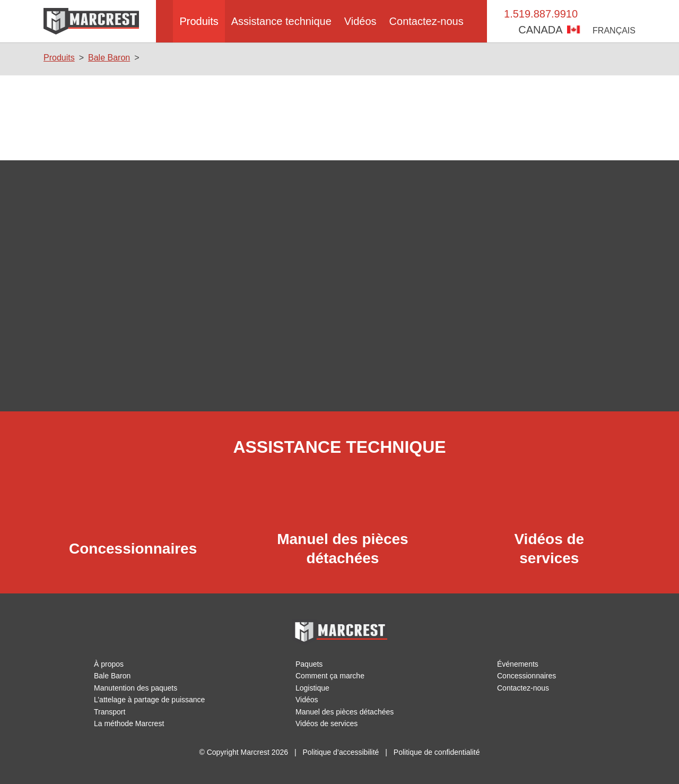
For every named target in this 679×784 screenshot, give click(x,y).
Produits (195, 21)
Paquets (310, 664)
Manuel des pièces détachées (345, 712)
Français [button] (616, 31)
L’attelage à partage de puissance (150, 700)
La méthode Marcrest (130, 723)
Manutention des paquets (137, 688)
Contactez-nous (432, 21)
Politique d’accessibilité (341, 752)
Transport (110, 712)
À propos (109, 664)
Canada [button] (553, 30)
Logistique (313, 688)
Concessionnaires (527, 676)
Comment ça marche (331, 676)
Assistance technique (281, 21)
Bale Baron (108, 58)
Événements (518, 664)
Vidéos (363, 21)
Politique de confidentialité (437, 752)
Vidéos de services (327, 723)
